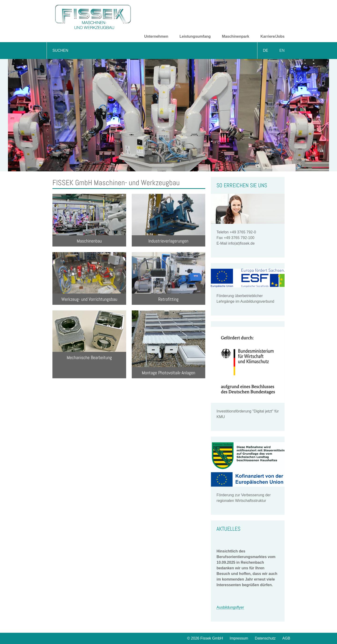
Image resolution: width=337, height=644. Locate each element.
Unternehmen (156, 36)
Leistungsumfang (195, 36)
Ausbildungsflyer (230, 607)
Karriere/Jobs (273, 36)
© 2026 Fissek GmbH (205, 638)
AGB (286, 638)
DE (266, 50)
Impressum (239, 638)
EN (282, 50)
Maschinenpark (235, 36)
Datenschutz (265, 638)
